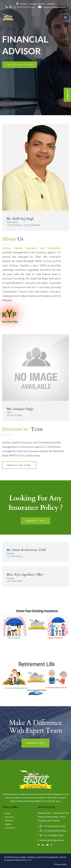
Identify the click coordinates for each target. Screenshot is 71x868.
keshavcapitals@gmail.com (52, 7)
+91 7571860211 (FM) (50, 835)
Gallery (7, 824)
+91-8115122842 (15, 415)
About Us (8, 817)
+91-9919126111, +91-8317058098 (23, 225)
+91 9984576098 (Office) (52, 831)
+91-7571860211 (15, 556)
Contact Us (36, 521)
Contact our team (20, 65)
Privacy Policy (60, 864)
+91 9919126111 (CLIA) (20, 7)
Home (7, 813)
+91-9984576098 (15, 581)
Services (8, 820)
